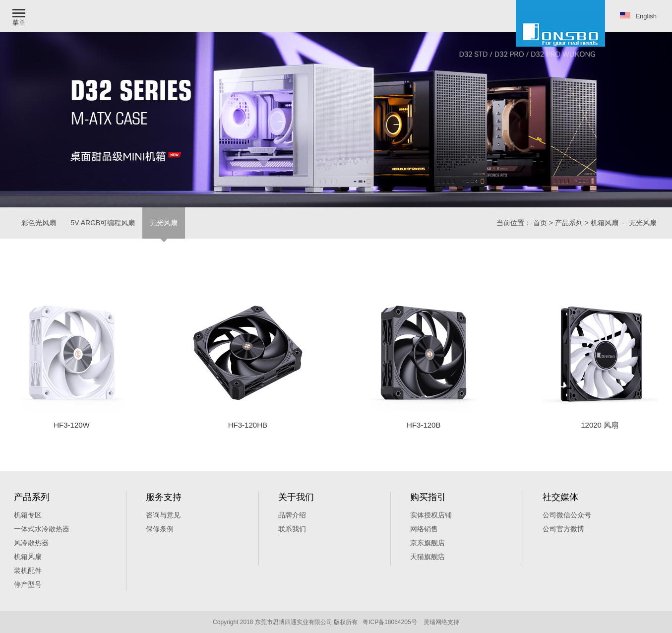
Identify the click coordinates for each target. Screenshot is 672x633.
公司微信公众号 (567, 515)
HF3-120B (424, 425)
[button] (20, 16)
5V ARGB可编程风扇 (103, 223)
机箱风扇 (605, 223)
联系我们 (292, 529)
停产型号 (28, 584)
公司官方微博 (563, 529)
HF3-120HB (248, 425)
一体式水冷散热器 (42, 529)
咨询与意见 (163, 515)
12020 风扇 (600, 425)
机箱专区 (28, 515)
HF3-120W (72, 425)
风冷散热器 (31, 543)
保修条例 (160, 529)
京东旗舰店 (428, 543)
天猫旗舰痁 (428, 557)
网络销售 (424, 529)
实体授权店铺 (431, 515)
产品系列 (569, 223)
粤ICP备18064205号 (390, 622)
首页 (540, 223)
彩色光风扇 (39, 223)
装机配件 (28, 570)
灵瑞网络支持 (441, 622)
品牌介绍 (292, 515)
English (638, 16)
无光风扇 (164, 223)
